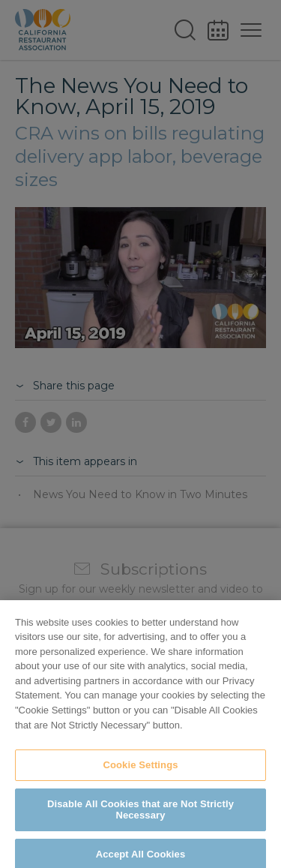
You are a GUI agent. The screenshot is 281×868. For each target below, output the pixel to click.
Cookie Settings (140, 772)
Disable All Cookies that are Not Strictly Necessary (140, 817)
